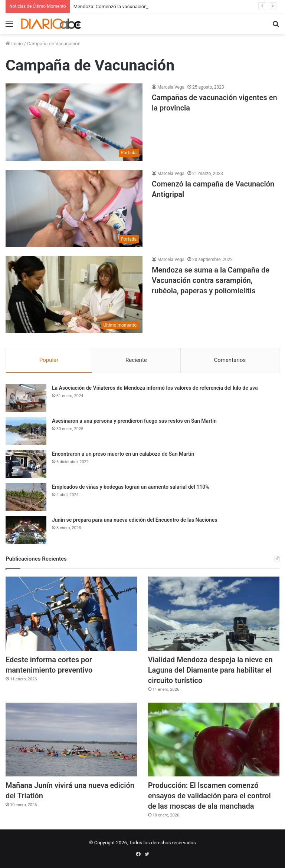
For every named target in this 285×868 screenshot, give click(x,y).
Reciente (136, 360)
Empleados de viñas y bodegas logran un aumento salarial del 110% (131, 487)
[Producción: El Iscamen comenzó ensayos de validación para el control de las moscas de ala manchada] (214, 740)
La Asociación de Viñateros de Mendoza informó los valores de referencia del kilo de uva (155, 388)
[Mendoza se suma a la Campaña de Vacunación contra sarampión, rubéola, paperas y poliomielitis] (74, 294)
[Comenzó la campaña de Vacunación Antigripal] (74, 208)
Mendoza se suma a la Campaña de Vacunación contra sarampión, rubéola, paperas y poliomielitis (211, 280)
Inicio (14, 44)
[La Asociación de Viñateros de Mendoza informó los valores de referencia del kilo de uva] (26, 398)
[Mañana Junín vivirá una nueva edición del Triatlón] (71, 740)
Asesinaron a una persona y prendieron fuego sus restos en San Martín (134, 421)
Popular (49, 360)
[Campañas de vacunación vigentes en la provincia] (74, 122)
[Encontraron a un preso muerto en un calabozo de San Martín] (26, 464)
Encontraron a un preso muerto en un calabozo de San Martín (123, 454)
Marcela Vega (171, 87)
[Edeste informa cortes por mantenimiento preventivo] (71, 614)
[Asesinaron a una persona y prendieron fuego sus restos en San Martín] (26, 431)
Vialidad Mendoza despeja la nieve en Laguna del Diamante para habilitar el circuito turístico (210, 670)
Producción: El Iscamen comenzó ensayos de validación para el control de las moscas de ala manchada (209, 796)
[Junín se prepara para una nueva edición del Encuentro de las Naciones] (26, 530)
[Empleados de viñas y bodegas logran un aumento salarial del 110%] (26, 497)
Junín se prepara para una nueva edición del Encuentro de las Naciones (135, 520)
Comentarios (230, 360)
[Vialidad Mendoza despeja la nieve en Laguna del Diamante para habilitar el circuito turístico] (214, 614)
